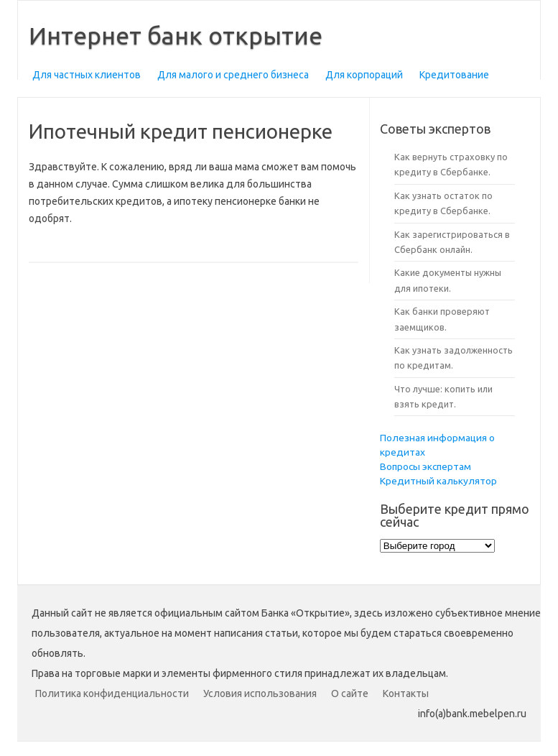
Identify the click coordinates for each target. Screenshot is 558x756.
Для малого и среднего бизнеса (233, 75)
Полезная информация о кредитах (437, 445)
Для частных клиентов (87, 75)
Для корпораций (364, 75)
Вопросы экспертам (426, 466)
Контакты (406, 693)
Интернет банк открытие (176, 35)
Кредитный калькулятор (438, 481)
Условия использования (260, 693)
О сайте (350, 693)
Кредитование (454, 75)
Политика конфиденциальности (112, 693)
